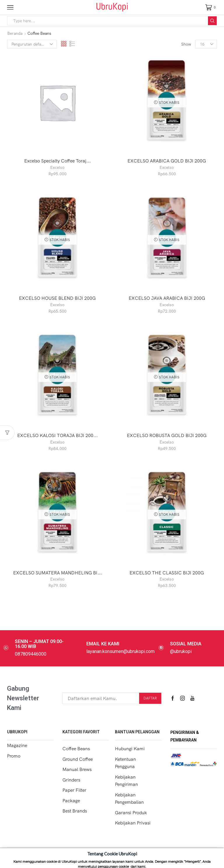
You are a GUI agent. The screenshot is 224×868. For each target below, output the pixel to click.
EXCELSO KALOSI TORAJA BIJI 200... (57, 435)
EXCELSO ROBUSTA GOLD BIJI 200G (167, 435)
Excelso (57, 167)
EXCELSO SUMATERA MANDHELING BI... (57, 573)
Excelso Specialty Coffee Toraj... (57, 161)
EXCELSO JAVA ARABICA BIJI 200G (167, 298)
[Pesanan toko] (32, 44)
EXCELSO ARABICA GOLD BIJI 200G (167, 161)
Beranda (15, 33)
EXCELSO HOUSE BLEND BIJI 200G (57, 298)
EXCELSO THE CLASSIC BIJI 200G (167, 573)
